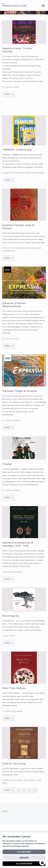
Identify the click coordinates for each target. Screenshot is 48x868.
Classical (9, 87)
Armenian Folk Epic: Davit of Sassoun (18, 227)
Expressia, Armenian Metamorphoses (14, 305)
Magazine (9, 173)
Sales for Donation (35, 173)
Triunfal (7, 464)
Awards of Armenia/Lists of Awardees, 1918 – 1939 (18, 544)
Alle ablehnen (24, 852)
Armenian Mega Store (14, 6)
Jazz (7, 636)
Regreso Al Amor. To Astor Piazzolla (17, 50)
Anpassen (24, 858)
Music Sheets (17, 780)
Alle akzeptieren (24, 864)
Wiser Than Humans (14, 688)
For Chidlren (18, 248)
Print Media (20, 173)
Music (17, 87)
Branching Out (11, 616)
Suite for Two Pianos (14, 763)
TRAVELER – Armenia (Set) (17, 150)
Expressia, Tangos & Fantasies (20, 391)
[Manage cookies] (42, 862)
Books (8, 248)
